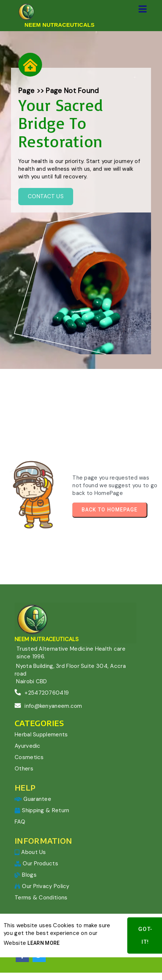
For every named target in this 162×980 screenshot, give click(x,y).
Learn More (44, 930)
